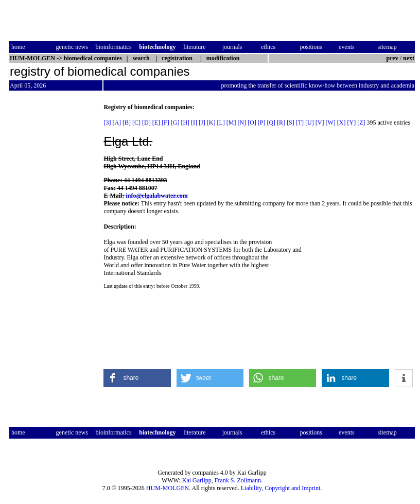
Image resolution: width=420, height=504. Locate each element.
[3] (107, 123)
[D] (146, 123)
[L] (221, 123)
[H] (185, 123)
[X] (342, 123)
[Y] (351, 123)
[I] (194, 123)
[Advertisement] (52, 258)
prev (392, 58)
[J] (202, 123)
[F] (165, 123)
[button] (137, 378)
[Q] (271, 123)
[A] (117, 123)
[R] (281, 123)
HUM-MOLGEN (168, 488)
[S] (291, 123)
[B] (127, 123)
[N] (242, 123)
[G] (175, 123)
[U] (310, 123)
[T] (300, 123)
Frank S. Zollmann (238, 480)
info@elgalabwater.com (156, 196)
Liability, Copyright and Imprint (281, 488)
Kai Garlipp (197, 480)
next (409, 58)
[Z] (361, 123)
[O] (252, 123)
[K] (211, 123)
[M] (231, 123)
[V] (320, 123)
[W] (330, 123)
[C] (136, 123)
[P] (262, 123)
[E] (156, 123)
